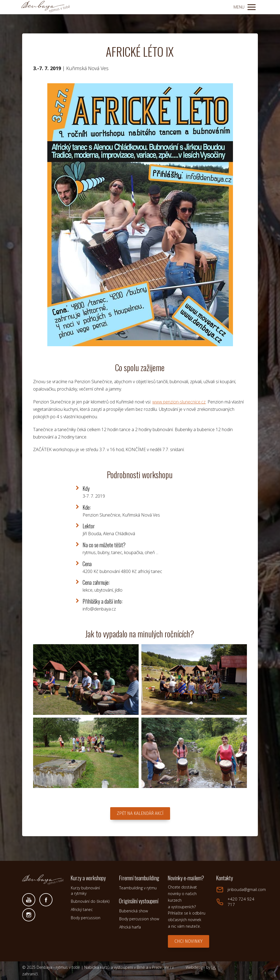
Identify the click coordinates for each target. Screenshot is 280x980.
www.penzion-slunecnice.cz (179, 402)
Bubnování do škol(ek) (90, 901)
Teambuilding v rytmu (138, 888)
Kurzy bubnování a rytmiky (85, 891)
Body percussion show (139, 919)
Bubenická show (134, 911)
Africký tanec (82, 909)
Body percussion (86, 918)
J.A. (214, 967)
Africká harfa (130, 927)
